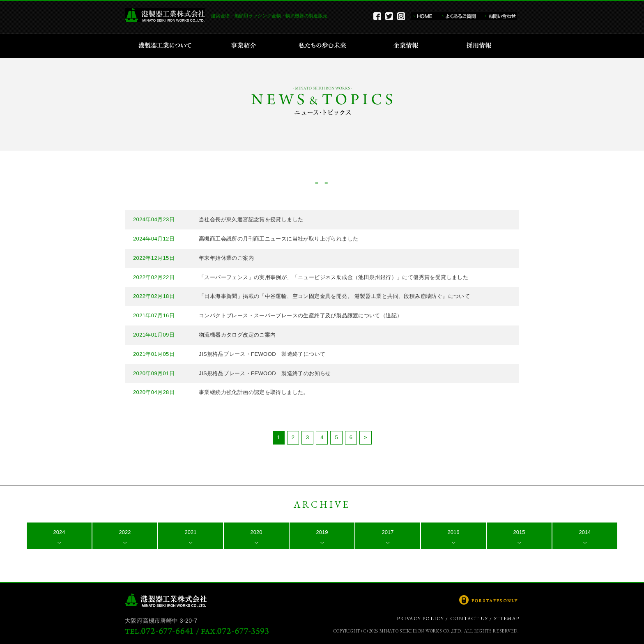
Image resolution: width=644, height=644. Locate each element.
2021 (191, 532)
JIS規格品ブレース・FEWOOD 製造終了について (262, 354)
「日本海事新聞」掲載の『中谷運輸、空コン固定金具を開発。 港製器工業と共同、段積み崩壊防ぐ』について (334, 296)
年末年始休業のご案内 (226, 258)
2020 (256, 532)
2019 (322, 532)
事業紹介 (245, 46)
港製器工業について (168, 46)
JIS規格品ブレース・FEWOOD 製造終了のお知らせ (265, 373)
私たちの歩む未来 (325, 46)
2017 (388, 532)
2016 (454, 532)
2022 (125, 532)
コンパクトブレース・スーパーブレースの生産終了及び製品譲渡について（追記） (300, 315)
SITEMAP (507, 619)
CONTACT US (469, 619)
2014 (585, 532)
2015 (519, 532)
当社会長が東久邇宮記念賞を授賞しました (251, 219)
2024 (59, 532)
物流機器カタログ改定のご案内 (237, 335)
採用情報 (482, 46)
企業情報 (408, 46)
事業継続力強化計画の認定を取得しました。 (254, 392)
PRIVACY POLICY (421, 619)
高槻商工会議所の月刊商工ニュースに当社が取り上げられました (278, 239)
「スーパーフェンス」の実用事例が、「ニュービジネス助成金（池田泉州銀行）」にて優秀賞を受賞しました (333, 277)
